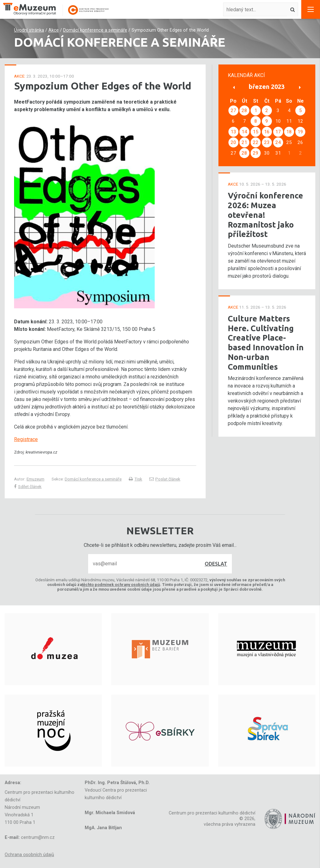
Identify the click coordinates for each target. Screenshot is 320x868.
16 (267, 132)
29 (256, 153)
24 (278, 142)
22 (256, 142)
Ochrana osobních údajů (29, 855)
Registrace (26, 439)
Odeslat (216, 564)
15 (256, 132)
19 (300, 132)
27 (233, 110)
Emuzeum (35, 479)
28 (244, 110)
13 (233, 132)
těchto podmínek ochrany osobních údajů (121, 585)
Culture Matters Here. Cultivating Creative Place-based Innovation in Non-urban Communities (266, 343)
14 (244, 132)
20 (233, 142)
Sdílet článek (28, 486)
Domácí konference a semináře (95, 30)
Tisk (135, 479)
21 (244, 142)
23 (267, 142)
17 (278, 132)
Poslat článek (165, 479)
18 (289, 132)
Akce (54, 30)
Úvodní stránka (29, 30)
